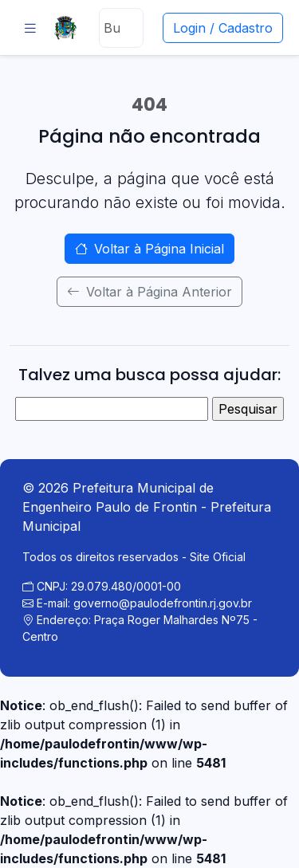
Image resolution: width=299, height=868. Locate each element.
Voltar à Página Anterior (149, 292)
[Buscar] (121, 28)
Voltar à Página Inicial (149, 249)
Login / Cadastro (223, 28)
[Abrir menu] (30, 28)
